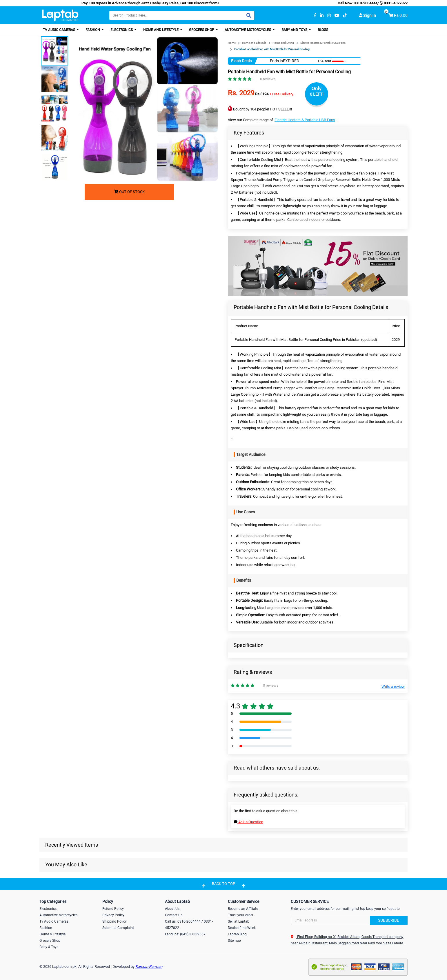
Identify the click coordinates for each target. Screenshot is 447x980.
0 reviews (268, 79)
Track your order (241, 915)
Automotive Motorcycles (58, 915)
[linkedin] (322, 16)
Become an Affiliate (243, 909)
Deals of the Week (242, 928)
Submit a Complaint (118, 928)
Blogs (323, 30)
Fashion (46, 928)
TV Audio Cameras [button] (59, 30)
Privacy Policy (113, 915)
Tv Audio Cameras (54, 921)
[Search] (182, 15)
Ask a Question (248, 822)
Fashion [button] (93, 30)
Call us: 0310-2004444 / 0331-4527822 (189, 925)
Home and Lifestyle (254, 43)
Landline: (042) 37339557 (185, 934)
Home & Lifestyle (52, 934)
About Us (172, 909)
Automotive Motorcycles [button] (248, 30)
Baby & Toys (49, 947)
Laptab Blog (237, 934)
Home (232, 43)
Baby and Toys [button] (295, 30)
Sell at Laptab (239, 921)
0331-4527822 (393, 3)
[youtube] (337, 16)
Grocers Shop (50, 941)
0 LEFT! (317, 94)
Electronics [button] (122, 30)
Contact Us (174, 915)
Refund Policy (113, 909)
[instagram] (329, 16)
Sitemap (234, 941)
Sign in (367, 15)
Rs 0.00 (401, 15)
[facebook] (315, 16)
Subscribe (389, 920)
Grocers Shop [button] (202, 30)
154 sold (324, 61)
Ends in (276, 61)
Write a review (393, 687)
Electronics (48, 909)
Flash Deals (241, 61)
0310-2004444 (366, 3)
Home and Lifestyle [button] (161, 30)
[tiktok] (345, 16)
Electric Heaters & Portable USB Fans (323, 43)
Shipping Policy (115, 921)
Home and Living (283, 43)
